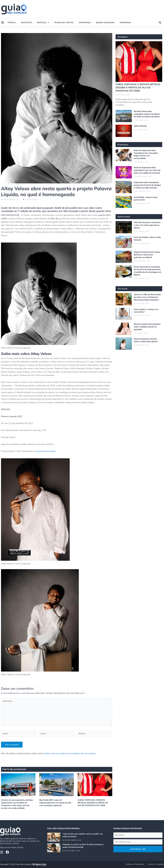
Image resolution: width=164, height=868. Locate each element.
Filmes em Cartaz (64, 23)
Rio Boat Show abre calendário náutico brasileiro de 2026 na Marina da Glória (148, 115)
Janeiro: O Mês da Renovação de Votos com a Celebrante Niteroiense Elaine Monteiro (147, 305)
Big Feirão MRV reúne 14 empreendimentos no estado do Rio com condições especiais (56, 805)
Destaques (123, 37)
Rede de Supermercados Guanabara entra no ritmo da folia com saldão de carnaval (147, 174)
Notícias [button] (43, 23)
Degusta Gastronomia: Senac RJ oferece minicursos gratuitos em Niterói (147, 261)
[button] (160, 23)
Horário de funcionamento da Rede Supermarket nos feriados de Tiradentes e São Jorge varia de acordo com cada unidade (18, 806)
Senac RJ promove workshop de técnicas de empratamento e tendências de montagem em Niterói (147, 278)
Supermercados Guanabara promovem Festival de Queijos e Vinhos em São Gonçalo (147, 191)
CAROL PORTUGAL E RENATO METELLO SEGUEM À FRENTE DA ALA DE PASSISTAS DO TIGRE (94, 805)
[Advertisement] (116, 9)
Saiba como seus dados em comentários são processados (72, 755)
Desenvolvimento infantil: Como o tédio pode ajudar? (147, 349)
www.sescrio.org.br (46, 451)
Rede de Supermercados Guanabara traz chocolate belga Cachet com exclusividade (147, 156)
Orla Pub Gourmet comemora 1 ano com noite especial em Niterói (147, 232)
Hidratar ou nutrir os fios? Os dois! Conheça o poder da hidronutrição (84, 845)
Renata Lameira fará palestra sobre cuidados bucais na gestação (145, 336)
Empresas (125, 23)
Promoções (123, 147)
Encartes (26, 23)
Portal (12, 23)
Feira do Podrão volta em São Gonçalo (146, 245)
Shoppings (85, 23)
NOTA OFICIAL (141, 128)
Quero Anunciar (105, 23)
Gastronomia (124, 224)
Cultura (28, 199)
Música (36, 199)
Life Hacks (123, 296)
